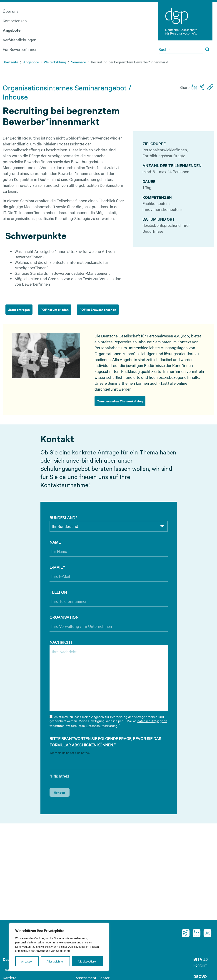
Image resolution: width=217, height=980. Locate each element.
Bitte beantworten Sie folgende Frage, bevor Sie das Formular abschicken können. (105, 742)
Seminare (79, 62)
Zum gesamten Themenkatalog (120, 401)
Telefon (58, 592)
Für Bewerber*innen (20, 49)
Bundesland (63, 518)
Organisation (64, 617)
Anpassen (27, 961)
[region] (59, 947)
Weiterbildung (55, 62)
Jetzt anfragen (19, 309)
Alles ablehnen (55, 961)
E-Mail (57, 567)
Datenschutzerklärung (102, 726)
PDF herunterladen (55, 309)
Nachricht (61, 642)
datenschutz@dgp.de (152, 721)
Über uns (11, 11)
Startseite (10, 62)
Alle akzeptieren (87, 961)
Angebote (12, 30)
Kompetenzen (15, 21)
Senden (60, 792)
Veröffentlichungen (20, 40)
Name (55, 542)
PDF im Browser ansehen (98, 309)
